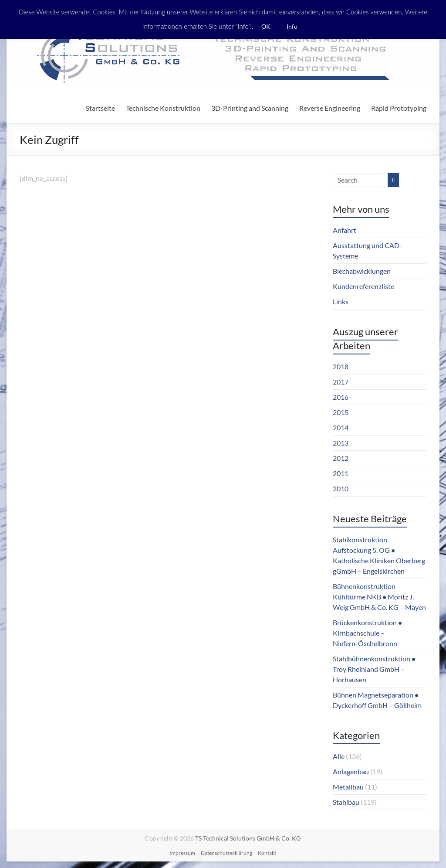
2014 (341, 427)
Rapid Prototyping (399, 108)
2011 (341, 473)
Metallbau (348, 787)
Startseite (100, 108)
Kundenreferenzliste (363, 286)
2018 (341, 366)
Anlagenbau (351, 771)
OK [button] (266, 26)
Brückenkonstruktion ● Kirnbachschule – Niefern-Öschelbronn (368, 633)
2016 (341, 397)
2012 (341, 458)
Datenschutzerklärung (226, 853)
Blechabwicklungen (362, 271)
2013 (341, 443)
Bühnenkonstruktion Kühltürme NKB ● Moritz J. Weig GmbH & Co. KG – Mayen (379, 597)
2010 (341, 488)
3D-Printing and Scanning (250, 108)
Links (341, 301)
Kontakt (267, 853)
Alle (339, 756)
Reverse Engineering (330, 108)
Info (292, 26)
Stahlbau (346, 802)
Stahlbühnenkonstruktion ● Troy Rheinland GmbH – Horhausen (374, 669)
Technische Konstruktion (163, 108)
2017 (341, 382)
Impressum (182, 853)
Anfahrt (345, 230)
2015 (341, 412)
